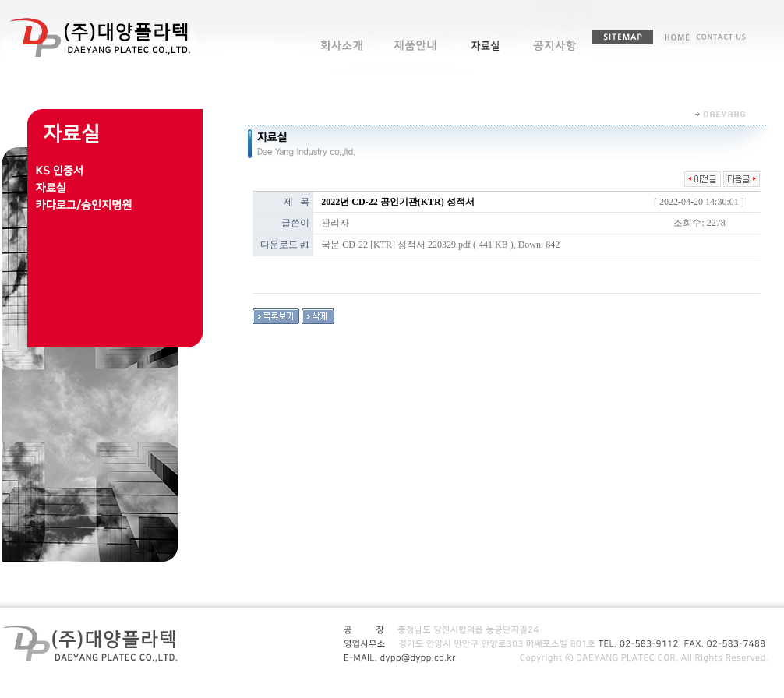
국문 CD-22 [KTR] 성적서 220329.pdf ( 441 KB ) (417, 245)
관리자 (335, 223)
